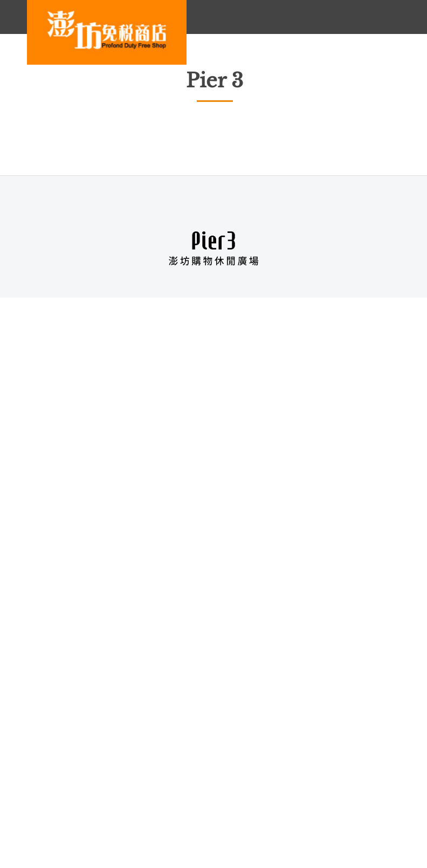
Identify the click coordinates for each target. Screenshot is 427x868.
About (41, 788)
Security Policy (260, 788)
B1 (213, 313)
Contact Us (144, 788)
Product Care (54, 803)
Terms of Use (332, 788)
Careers (88, 788)
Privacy (198, 788)
